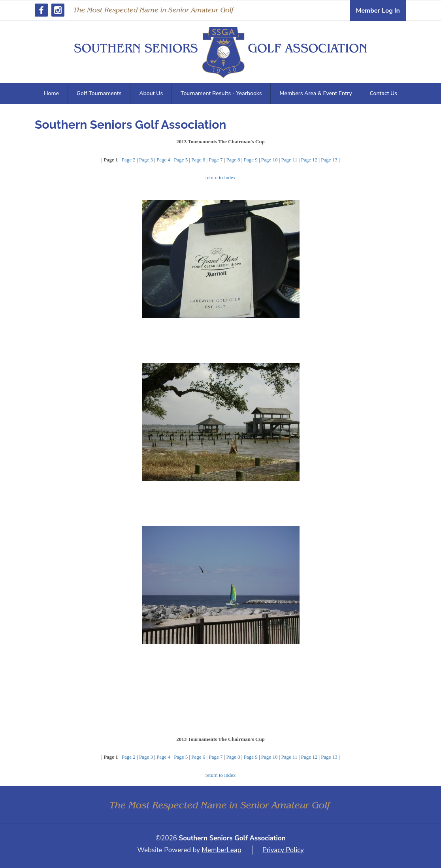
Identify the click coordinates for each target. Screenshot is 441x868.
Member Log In (378, 11)
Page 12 (309, 160)
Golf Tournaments (99, 93)
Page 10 (269, 160)
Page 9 (251, 160)
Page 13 (329, 160)
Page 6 (198, 160)
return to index (221, 177)
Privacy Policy (283, 850)
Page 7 (216, 160)
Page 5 (181, 160)
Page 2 (129, 160)
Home (51, 93)
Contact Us (384, 93)
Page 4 (163, 160)
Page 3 (146, 160)
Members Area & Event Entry (316, 93)
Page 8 (233, 160)
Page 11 (289, 160)
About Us (151, 93)
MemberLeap (221, 850)
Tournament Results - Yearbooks (221, 93)
